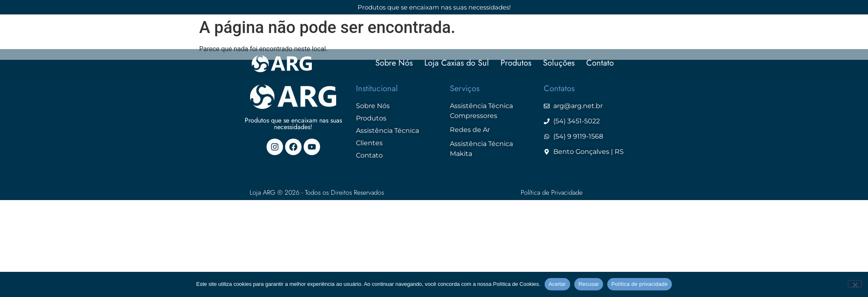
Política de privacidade (640, 284)
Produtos (516, 63)
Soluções (559, 63)
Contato (600, 63)
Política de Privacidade (552, 192)
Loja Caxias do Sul (457, 63)
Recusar (589, 284)
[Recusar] (855, 284)
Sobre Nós (394, 63)
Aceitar (557, 284)
